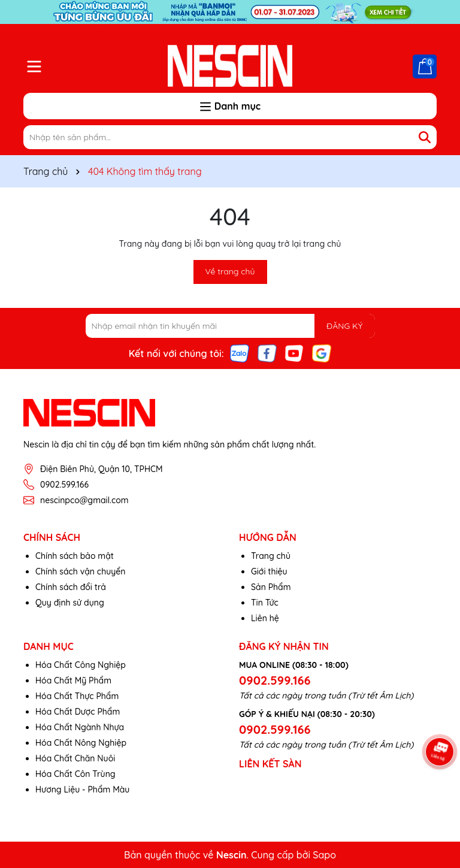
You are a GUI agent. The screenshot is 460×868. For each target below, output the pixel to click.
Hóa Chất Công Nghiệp (81, 665)
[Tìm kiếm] (425, 137)
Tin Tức (265, 603)
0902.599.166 (64, 485)
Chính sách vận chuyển (80, 571)
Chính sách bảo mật (75, 556)
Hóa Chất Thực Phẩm (77, 696)
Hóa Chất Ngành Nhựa (80, 727)
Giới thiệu (269, 571)
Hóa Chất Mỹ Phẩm (73, 681)
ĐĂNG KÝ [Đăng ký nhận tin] (344, 326)
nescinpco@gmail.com (84, 500)
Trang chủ (271, 556)
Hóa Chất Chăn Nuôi (75, 758)
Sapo (324, 855)
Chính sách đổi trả (71, 587)
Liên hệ (265, 618)
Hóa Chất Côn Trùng (75, 774)
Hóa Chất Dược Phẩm (78, 712)
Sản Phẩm (271, 587)
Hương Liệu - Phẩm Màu (82, 790)
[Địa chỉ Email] (230, 326)
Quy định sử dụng (70, 603)
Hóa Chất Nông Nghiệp (81, 743)
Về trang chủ (230, 271)
